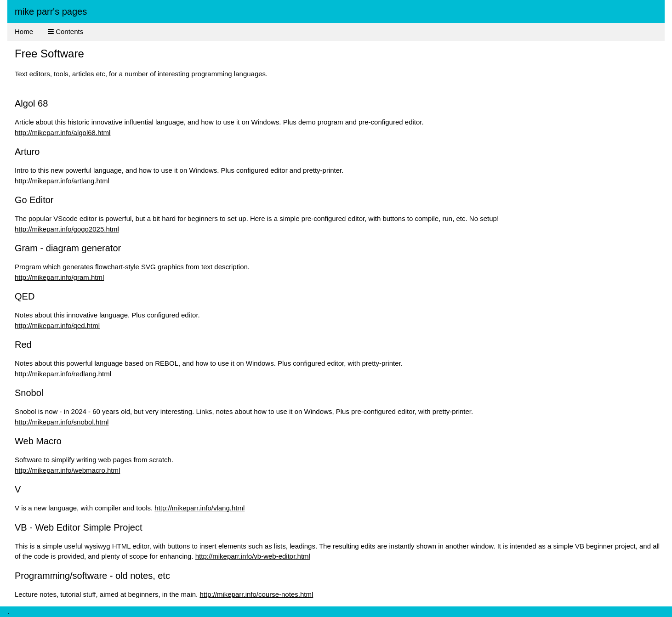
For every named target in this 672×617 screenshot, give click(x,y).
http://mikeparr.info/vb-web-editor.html (253, 556)
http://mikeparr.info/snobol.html (62, 422)
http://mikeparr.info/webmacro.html (67, 470)
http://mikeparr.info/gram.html (59, 277)
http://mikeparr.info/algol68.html (63, 133)
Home (24, 31)
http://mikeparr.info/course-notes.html (256, 594)
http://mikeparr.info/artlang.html (62, 181)
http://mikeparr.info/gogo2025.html (67, 229)
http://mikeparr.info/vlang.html (199, 508)
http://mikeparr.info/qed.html (57, 325)
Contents (65, 31)
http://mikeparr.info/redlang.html (63, 374)
